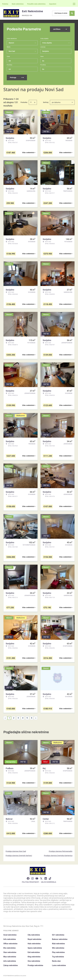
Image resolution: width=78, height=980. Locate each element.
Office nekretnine (10, 944)
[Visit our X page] (41, 878)
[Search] (72, 13)
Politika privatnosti (31, 882)
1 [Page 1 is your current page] (9, 718)
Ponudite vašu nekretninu (36, 4)
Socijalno (46, 51)
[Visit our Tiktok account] (50, 878)
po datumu (56, 102)
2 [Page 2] (14, 718)
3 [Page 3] (18, 718)
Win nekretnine (58, 948)
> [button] (36, 718)
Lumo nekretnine (59, 965)
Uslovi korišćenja (48, 882)
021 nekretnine (58, 935)
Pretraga (17, 78)
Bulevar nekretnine (60, 939)
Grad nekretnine (10, 935)
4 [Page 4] (23, 718)
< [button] (5, 718)
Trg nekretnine (58, 957)
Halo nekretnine (34, 944)
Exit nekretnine (34, 952)
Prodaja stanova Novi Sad (16, 851)
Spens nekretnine (35, 948)
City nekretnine (34, 935)
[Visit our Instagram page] (32, 878)
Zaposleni (53, 4)
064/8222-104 (27, 15)
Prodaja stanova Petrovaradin (61, 851)
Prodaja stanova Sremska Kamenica (58, 855)
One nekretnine (34, 961)
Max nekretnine (10, 957)
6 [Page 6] (32, 718)
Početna (5, 4)
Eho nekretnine (9, 948)
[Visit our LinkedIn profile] (46, 878)
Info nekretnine (10, 939)
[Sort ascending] (31, 102)
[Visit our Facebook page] (28, 878)
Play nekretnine (58, 952)
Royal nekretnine (35, 939)
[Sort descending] (35, 102)
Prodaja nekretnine (35, 965)
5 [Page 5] (27, 718)
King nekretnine (34, 957)
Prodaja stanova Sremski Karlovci (19, 855)
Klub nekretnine (58, 944)
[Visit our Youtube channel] (37, 878)
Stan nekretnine (10, 952)
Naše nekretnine (18, 4)
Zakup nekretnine (11, 965)
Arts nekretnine (10, 961)
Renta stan (56, 961)
